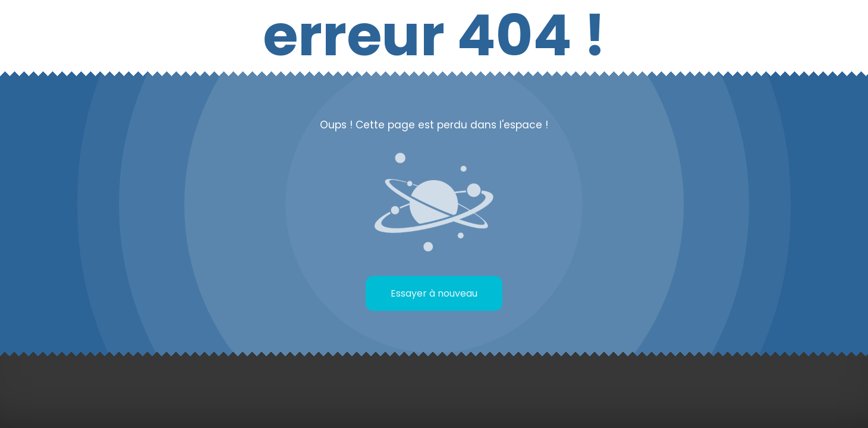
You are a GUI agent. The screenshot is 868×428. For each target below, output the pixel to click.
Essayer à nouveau (434, 293)
